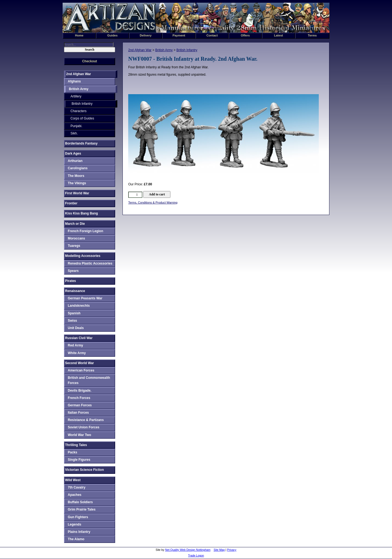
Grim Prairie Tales (82, 509)
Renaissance (75, 291)
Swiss (72, 321)
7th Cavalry (77, 487)
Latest (279, 35)
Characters (79, 111)
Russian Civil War (79, 338)
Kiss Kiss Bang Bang (82, 213)
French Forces (79, 398)
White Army (77, 353)
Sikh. (74, 133)
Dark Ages (73, 153)
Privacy (232, 550)
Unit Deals (76, 328)
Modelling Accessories (83, 256)
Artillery (76, 96)
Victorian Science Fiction (85, 470)
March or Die (75, 224)
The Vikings (77, 183)
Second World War (79, 363)
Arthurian (75, 161)
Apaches (75, 495)
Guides (112, 35)
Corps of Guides (82, 118)
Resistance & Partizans (86, 420)
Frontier (71, 203)
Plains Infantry (79, 532)
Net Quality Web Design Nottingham (188, 550)
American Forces (81, 370)
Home (79, 35)
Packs (73, 452)
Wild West (73, 480)
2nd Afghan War (140, 50)
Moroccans (76, 238)
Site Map (219, 550)
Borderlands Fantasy (81, 143)
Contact (212, 35)
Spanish (74, 313)
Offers (245, 35)
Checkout (90, 61)
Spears (73, 271)
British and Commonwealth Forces (89, 380)
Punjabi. (76, 126)
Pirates (71, 281)
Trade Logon (196, 556)
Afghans (74, 81)
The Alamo (76, 539)
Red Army (75, 345)
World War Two (79, 435)
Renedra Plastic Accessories (90, 263)
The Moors (76, 176)
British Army (164, 50)
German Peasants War (85, 298)
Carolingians (78, 168)
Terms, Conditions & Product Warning (153, 202)
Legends (74, 524)
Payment (179, 35)
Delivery (146, 35)
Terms (312, 35)
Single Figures (79, 460)
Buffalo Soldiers (80, 502)
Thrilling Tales (76, 445)
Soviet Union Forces (84, 427)
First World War (77, 193)
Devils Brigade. (80, 391)
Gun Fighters (78, 517)
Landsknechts (79, 306)
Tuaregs (74, 246)
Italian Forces (78, 413)
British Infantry (187, 50)
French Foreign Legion (85, 231)
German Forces (80, 405)
